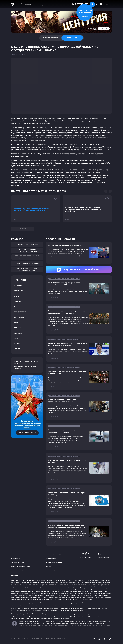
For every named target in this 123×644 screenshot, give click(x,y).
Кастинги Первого (17, 571)
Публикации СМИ (51, 571)
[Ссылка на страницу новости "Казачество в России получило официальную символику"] (79, 500)
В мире (23, 229)
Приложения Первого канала (21, 567)
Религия (17, 322)
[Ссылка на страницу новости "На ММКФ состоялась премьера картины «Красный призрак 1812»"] (79, 288)
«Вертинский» (42, 597)
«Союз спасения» (96, 595)
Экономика (19, 291)
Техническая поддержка (54, 562)
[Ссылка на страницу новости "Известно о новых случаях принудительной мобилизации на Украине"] (79, 437)
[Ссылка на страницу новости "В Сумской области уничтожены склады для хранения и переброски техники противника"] (79, 532)
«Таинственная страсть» (56, 597)
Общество (18, 301)
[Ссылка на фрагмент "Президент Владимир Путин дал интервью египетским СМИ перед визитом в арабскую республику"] (87, 209)
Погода (17, 344)
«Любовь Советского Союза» (80, 595)
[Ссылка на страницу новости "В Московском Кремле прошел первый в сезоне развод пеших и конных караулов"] (79, 319)
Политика (18, 286)
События (48, 567)
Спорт (16, 338)
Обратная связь (51, 558)
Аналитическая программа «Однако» (25, 367)
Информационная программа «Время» (26, 362)
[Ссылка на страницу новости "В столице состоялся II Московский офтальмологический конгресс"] (79, 406)
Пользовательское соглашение (56, 554)
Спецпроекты (16, 558)
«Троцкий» (26, 597)
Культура (18, 328)
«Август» (66, 595)
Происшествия (20, 312)
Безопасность (20, 317)
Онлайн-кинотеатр (17, 562)
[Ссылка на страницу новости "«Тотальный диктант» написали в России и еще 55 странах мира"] (79, 377)
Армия (16, 307)
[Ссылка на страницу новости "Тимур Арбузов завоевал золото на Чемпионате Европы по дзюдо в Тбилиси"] (79, 349)
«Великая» (34, 597)
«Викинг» (19, 597)
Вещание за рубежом (103, 555)
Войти (107, 4)
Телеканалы (65, 618)
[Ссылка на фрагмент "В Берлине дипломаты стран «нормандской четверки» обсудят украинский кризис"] (36, 209)
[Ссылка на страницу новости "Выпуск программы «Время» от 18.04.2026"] (79, 253)
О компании (15, 554)
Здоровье (18, 333)
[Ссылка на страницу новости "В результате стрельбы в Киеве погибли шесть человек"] (79, 468)
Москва (17, 349)
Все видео (15, 575)
